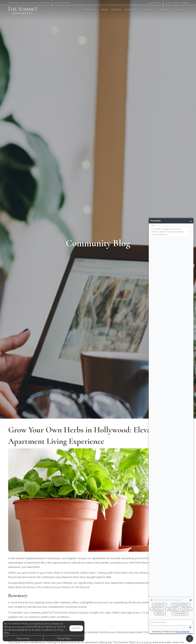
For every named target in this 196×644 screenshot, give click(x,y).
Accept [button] (76, 628)
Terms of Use (23, 638)
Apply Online (155, 3)
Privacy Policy (64, 638)
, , (29, 3)
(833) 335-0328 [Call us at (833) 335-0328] (61, 3)
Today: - (177, 3)
